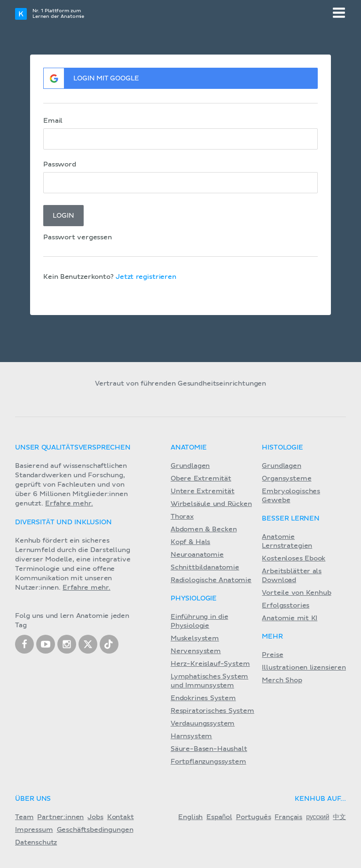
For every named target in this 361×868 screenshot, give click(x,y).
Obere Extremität (201, 479)
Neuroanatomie (197, 555)
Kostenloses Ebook (294, 559)
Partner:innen (60, 817)
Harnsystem (191, 736)
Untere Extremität (203, 491)
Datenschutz (36, 843)
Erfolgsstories (286, 606)
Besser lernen (291, 519)
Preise (272, 655)
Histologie (282, 448)
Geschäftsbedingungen (95, 830)
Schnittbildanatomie (205, 568)
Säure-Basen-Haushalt (209, 749)
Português (254, 817)
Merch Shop (282, 680)
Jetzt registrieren (146, 277)
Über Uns (33, 799)
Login (63, 216)
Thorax (182, 517)
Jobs (95, 817)
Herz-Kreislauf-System (210, 664)
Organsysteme (286, 479)
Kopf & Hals (190, 542)
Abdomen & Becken (204, 529)
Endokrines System (203, 698)
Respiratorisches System (212, 711)
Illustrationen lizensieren (304, 668)
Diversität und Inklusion (63, 522)
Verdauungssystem (203, 724)
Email (53, 121)
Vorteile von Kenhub (296, 593)
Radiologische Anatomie (211, 580)
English (190, 817)
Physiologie (194, 599)
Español (219, 817)
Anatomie (189, 448)
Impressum (34, 830)
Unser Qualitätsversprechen (73, 448)
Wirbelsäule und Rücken (211, 504)
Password (60, 165)
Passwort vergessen (78, 237)
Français (288, 817)
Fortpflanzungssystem (208, 762)
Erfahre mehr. (69, 504)
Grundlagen (190, 466)
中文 (339, 817)
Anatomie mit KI (290, 618)
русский (318, 817)
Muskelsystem (195, 639)
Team (24, 817)
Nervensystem (196, 651)
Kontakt (121, 817)
